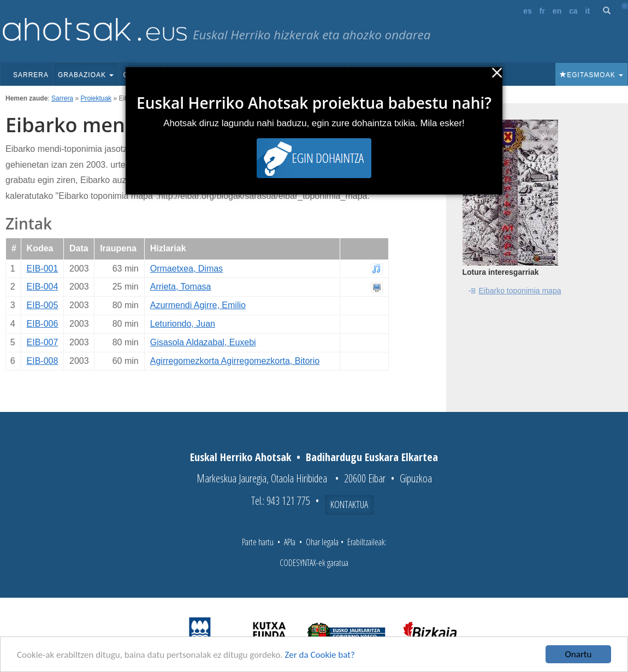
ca (573, 11)
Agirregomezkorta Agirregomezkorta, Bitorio (235, 361)
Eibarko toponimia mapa (520, 291)
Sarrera (31, 75)
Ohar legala (322, 542)
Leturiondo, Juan (183, 324)
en (557, 11)
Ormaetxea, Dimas (186, 269)
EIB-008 (43, 361)
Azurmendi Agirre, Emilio (198, 305)
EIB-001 (43, 269)
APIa (290, 542)
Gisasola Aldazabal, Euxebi (203, 342)
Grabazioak (86, 75)
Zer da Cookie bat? (320, 655)
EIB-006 (43, 324)
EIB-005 (43, 305)
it (588, 11)
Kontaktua (349, 504)
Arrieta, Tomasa (181, 287)
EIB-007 (43, 342)
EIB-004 (43, 287)
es (528, 11)
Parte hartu (258, 542)
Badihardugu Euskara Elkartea (372, 457)
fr (542, 11)
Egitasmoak (591, 75)
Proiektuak (96, 98)
